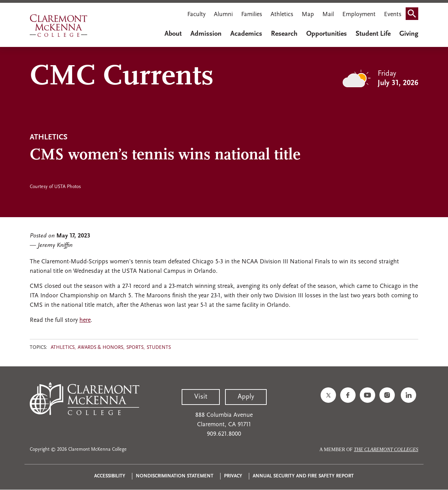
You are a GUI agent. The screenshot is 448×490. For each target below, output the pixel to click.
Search (414, 15)
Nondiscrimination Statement (175, 476)
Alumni (223, 15)
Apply (246, 397)
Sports (135, 348)
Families (252, 15)
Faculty (196, 15)
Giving (409, 34)
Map (308, 15)
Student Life (373, 34)
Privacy (233, 476)
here (85, 320)
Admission (206, 34)
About (173, 34)
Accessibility (110, 476)
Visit (201, 397)
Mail (328, 15)
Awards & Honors (100, 348)
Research (284, 34)
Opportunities (327, 34)
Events (393, 15)
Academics (246, 34)
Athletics (282, 15)
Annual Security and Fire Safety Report (303, 476)
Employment (359, 15)
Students (159, 348)
